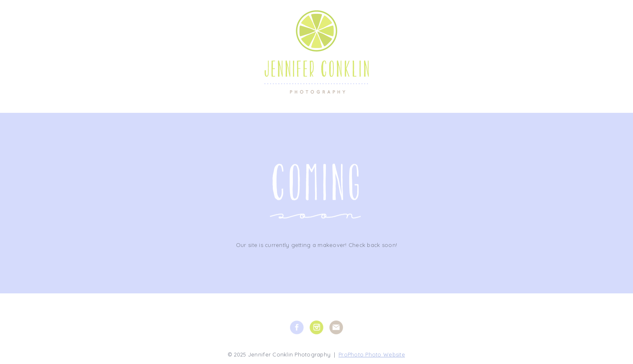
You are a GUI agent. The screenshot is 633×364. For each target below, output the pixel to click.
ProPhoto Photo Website (372, 354)
